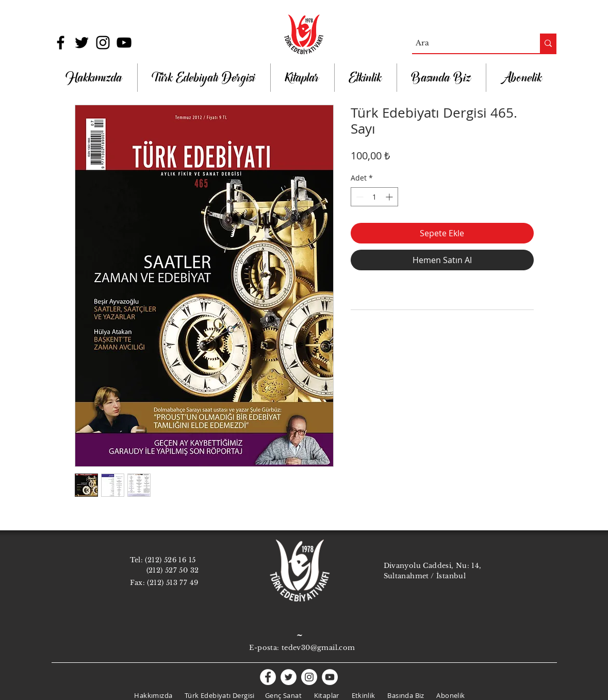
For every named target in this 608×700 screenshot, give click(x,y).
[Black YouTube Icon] (124, 43)
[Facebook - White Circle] (268, 677)
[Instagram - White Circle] (309, 677)
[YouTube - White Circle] (330, 677)
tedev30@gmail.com (318, 648)
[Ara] (467, 43)
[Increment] (390, 197)
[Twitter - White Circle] (289, 677)
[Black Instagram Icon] (103, 43)
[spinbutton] (374, 197)
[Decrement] (359, 197)
